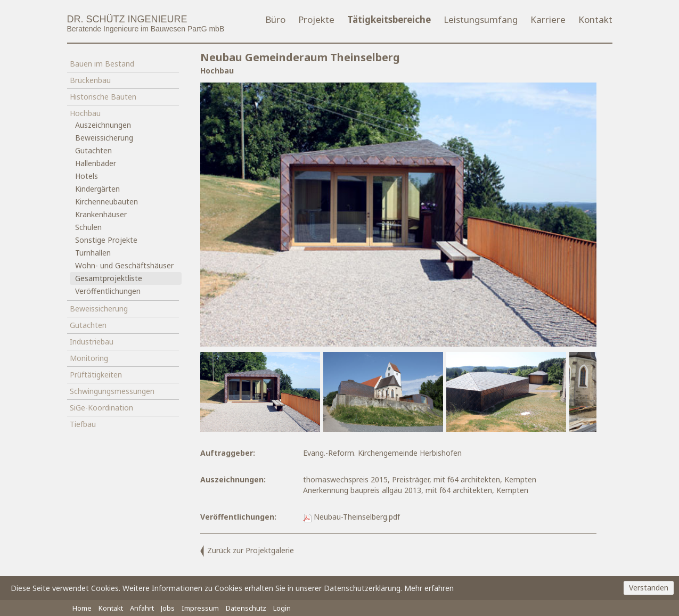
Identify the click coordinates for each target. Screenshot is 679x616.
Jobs (168, 608)
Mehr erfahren (429, 588)
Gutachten (93, 150)
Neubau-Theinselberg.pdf (351, 517)
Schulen (88, 227)
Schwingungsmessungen (112, 391)
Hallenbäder (96, 163)
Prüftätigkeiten (96, 375)
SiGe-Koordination (101, 408)
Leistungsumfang (481, 19)
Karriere (548, 19)
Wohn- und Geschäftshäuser (124, 265)
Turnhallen (93, 253)
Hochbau (85, 113)
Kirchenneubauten (107, 202)
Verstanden (649, 588)
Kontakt (595, 19)
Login (282, 608)
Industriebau (92, 342)
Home (82, 608)
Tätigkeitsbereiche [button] (389, 19)
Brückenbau (90, 80)
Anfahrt (142, 608)
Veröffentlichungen (108, 291)
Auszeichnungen (103, 125)
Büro (275, 19)
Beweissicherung (104, 138)
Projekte (316, 19)
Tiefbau (83, 424)
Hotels (87, 176)
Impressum (200, 608)
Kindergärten (97, 189)
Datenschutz (246, 608)
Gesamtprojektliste (109, 278)
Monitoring (89, 358)
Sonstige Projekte (106, 240)
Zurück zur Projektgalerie (247, 550)
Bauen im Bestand (102, 64)
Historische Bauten (103, 97)
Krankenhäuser (101, 214)
